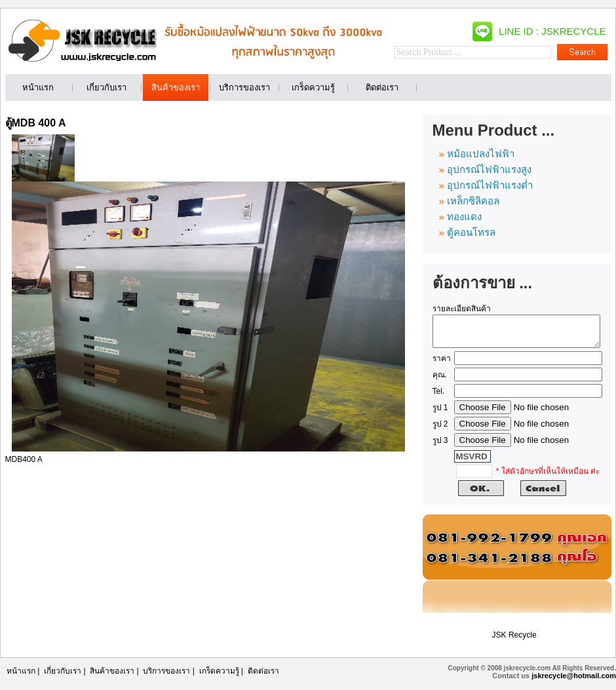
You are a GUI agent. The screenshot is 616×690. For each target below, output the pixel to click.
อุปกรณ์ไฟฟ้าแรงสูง (489, 169)
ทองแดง (464, 217)
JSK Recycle (514, 641)
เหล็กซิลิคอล (473, 201)
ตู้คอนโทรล (471, 232)
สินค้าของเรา (112, 677)
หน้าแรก (21, 677)
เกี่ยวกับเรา (63, 677)
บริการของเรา (166, 677)
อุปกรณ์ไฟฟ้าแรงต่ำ (490, 185)
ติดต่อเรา (263, 677)
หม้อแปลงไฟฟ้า (481, 154)
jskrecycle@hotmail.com (574, 681)
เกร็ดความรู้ (219, 677)
